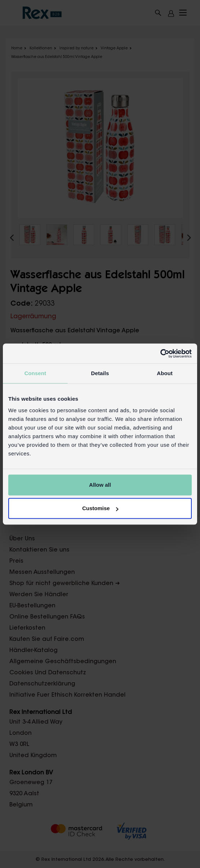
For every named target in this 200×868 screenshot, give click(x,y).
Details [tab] (100, 373)
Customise (100, 508)
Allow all (100, 485)
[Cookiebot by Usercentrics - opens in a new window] (160, 354)
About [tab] (165, 373)
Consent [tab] (35, 373)
